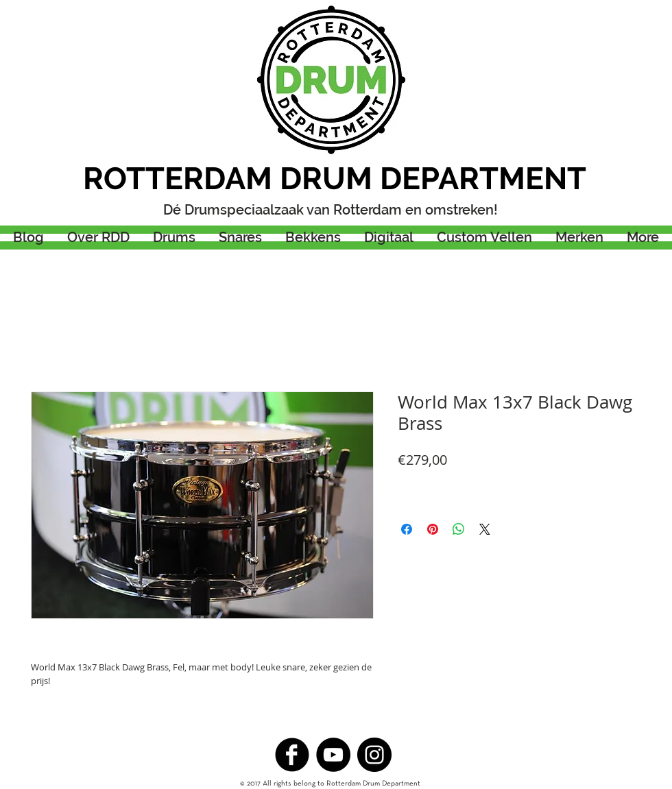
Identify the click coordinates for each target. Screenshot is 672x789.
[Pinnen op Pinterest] (433, 529)
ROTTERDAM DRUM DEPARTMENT (335, 179)
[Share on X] (485, 529)
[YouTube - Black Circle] (333, 755)
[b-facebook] (292, 755)
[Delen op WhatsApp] (459, 529)
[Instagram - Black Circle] (374, 755)
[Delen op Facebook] (407, 529)
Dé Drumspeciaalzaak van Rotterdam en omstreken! (331, 210)
